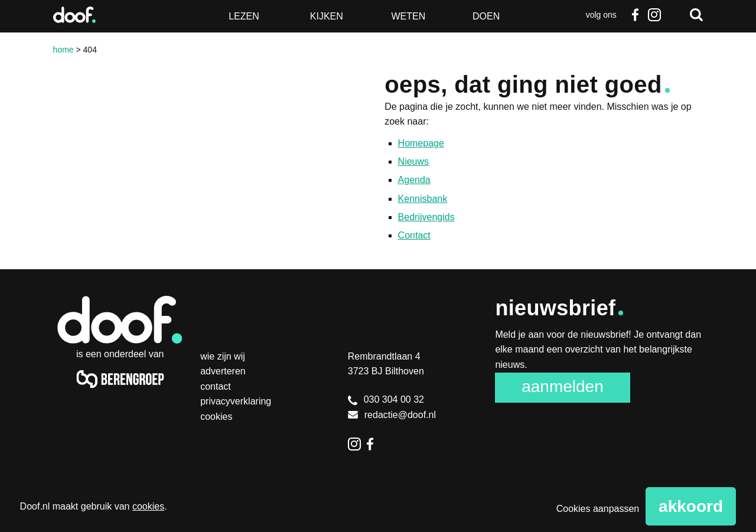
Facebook (636, 15)
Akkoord (691, 506)
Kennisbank (423, 199)
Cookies (216, 417)
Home (63, 50)
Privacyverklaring (236, 401)
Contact (414, 235)
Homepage (421, 143)
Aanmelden (563, 386)
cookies (148, 506)
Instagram (654, 15)
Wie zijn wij (223, 356)
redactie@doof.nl (392, 415)
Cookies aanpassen (598, 509)
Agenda (414, 180)
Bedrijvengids (426, 217)
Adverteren (223, 371)
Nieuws (413, 161)
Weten (408, 16)
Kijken (327, 16)
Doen (486, 16)
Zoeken (696, 15)
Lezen (244, 16)
